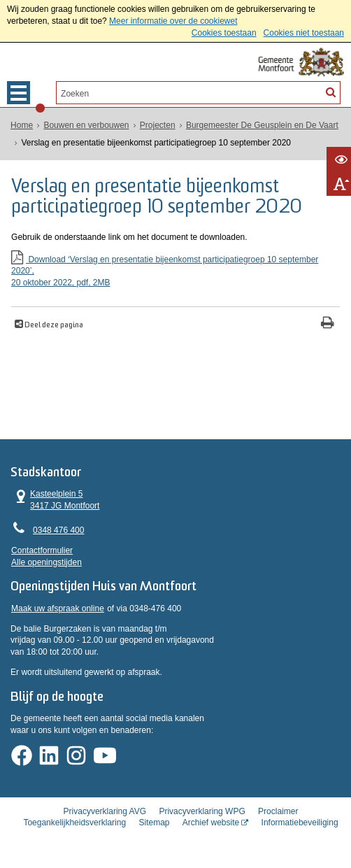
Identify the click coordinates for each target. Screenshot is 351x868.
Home (22, 125)
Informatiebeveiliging (300, 828)
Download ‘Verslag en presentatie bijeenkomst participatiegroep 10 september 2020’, (175, 271)
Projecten (158, 125)
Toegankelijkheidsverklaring (74, 828)
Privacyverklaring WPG (202, 816)
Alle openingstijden (46, 566)
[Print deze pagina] (328, 323)
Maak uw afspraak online (58, 617)
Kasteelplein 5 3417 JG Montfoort (55, 504)
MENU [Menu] (19, 93)
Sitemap (154, 828)
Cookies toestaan (224, 33)
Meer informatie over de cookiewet (173, 21)
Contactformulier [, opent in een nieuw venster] (42, 554)
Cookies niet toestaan (304, 33)
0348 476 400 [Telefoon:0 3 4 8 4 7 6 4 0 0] (58, 534)
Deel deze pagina (53, 325)
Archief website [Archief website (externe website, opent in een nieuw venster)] (211, 828)
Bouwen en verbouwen (86, 125)
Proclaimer (278, 816)
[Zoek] (331, 92)
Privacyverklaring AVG (105, 816)
